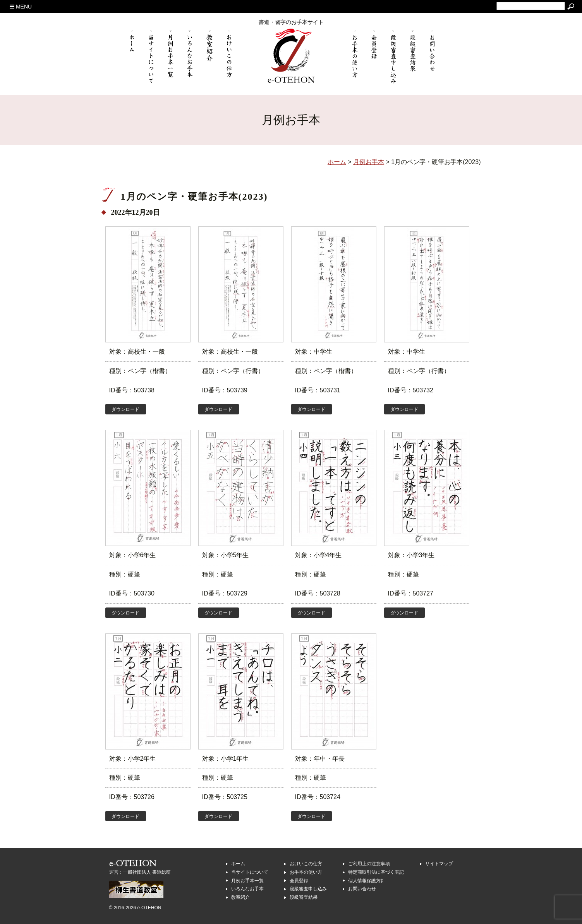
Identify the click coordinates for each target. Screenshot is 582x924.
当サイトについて (250, 872)
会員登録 (299, 881)
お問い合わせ (362, 889)
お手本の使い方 (306, 872)
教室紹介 (240, 897)
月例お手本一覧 (247, 881)
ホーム (238, 864)
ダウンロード (125, 409)
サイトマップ (439, 864)
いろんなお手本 (247, 889)
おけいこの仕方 (306, 864)
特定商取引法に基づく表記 (376, 872)
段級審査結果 (304, 897)
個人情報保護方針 (367, 881)
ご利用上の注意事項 (369, 864)
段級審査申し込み (308, 889)
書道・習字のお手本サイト (291, 22)
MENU (21, 7)
